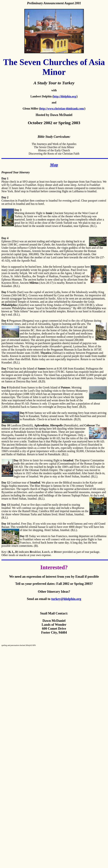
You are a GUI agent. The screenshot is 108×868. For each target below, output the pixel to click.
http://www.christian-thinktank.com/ (62, 109)
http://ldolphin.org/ (65, 96)
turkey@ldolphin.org (66, 599)
